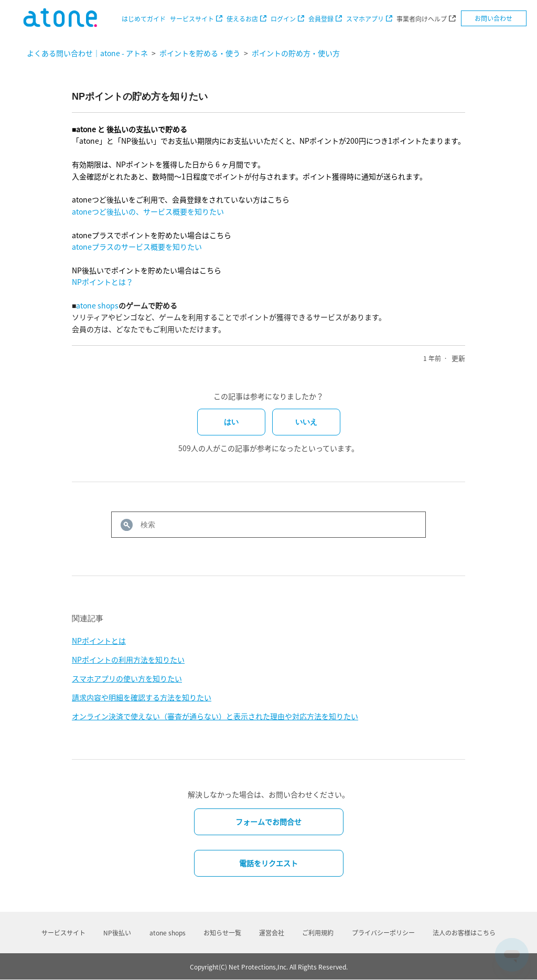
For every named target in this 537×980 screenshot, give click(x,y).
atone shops (97, 305)
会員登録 (321, 19)
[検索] (268, 525)
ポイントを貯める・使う (200, 53)
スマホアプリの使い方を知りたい (127, 678)
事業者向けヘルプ (422, 19)
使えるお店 (242, 19)
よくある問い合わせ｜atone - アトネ (87, 53)
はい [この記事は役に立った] (231, 422)
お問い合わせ (493, 18)
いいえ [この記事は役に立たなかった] (306, 422)
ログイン (283, 19)
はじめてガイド (144, 19)
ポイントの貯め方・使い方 (296, 53)
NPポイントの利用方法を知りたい (128, 659)
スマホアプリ (365, 19)
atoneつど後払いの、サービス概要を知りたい (148, 211)
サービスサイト (192, 19)
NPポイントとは (99, 641)
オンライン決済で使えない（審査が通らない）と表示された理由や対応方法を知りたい (215, 716)
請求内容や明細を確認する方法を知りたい (142, 697)
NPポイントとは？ (103, 282)
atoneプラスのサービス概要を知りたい (137, 247)
